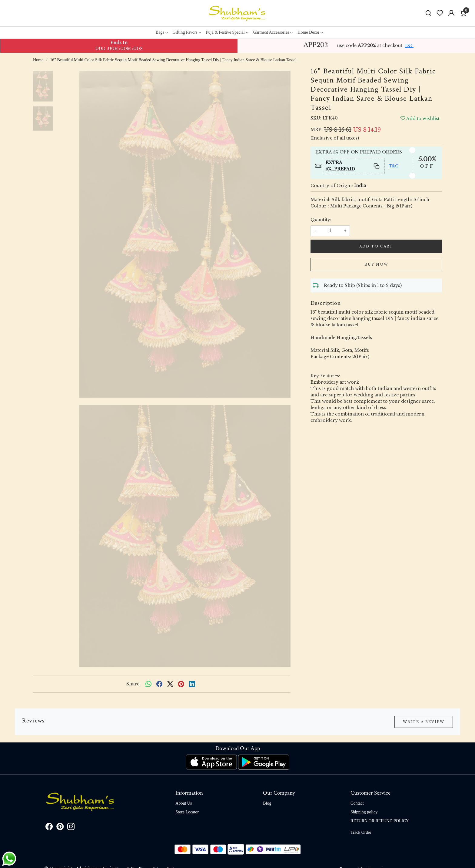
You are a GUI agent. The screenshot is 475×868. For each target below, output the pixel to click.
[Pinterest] (60, 828)
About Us (184, 803)
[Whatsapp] (148, 684)
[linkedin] (192, 684)
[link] (428, 13)
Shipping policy (364, 812)
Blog (267, 803)
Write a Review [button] (424, 722)
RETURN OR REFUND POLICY (380, 821)
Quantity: (321, 220)
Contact (357, 803)
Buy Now (376, 264)
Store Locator (187, 812)
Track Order (361, 832)
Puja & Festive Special (227, 32)
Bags (162, 32)
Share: (133, 684)
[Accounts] (451, 13)
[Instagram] (71, 828)
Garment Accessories (273, 32)
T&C (409, 46)
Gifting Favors (187, 32)
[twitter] (170, 684)
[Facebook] (49, 828)
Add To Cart (376, 246)
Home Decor (310, 32)
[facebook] (159, 684)
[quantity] (330, 231)
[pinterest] (181, 684)
